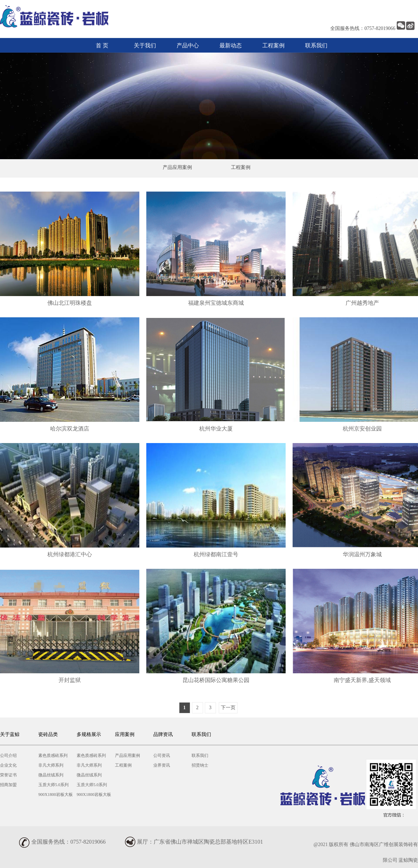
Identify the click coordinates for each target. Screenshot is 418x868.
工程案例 (273, 45)
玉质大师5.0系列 (53, 785)
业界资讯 (162, 765)
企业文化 (8, 765)
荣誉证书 (8, 775)
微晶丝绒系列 (51, 775)
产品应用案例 (177, 167)
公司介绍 (8, 755)
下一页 (228, 708)
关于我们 (145, 45)
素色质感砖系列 (53, 755)
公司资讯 (162, 755)
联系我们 (316, 45)
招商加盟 (8, 785)
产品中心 (188, 45)
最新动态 (231, 45)
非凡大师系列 (51, 765)
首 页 (102, 45)
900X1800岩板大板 (56, 795)
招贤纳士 (200, 765)
